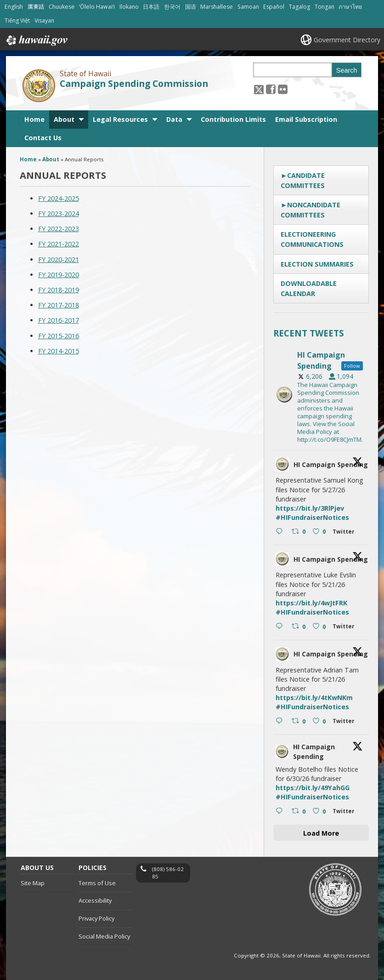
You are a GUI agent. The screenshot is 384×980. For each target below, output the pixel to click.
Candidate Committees (303, 180)
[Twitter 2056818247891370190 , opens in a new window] (345, 628)
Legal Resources (120, 119)
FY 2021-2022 (59, 244)
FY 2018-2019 (59, 290)
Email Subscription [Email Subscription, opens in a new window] (306, 119)
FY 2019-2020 (59, 275)
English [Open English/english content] (14, 7)
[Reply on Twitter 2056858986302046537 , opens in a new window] (281, 532)
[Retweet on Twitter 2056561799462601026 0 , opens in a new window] (300, 812)
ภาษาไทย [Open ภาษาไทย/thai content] (350, 7)
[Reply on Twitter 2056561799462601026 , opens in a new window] (281, 812)
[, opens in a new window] (271, 89)
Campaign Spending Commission (134, 84)
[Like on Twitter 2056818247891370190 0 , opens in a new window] (320, 627)
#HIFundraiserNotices (312, 517)
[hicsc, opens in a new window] (321, 394)
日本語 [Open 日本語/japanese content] (151, 7)
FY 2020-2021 (59, 259)
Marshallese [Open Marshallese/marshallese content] (217, 7)
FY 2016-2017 (59, 320)
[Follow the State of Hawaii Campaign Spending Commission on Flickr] (283, 89)
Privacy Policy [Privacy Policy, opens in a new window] (96, 918)
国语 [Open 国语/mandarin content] (191, 7)
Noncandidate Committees (311, 210)
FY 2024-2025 (59, 198)
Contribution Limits (233, 119)
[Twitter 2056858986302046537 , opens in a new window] (345, 533)
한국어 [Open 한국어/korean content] (172, 7)
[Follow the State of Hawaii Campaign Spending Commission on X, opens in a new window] (259, 89)
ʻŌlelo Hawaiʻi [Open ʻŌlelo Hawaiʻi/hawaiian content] (97, 7)
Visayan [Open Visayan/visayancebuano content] (44, 20)
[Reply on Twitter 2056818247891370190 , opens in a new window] (281, 627)
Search (347, 70)
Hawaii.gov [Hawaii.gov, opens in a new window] (36, 40)
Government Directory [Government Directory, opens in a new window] (347, 40)
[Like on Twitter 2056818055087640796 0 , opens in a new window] (320, 722)
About (64, 119)
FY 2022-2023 (59, 229)
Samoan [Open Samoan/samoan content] (248, 7)
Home (34, 119)
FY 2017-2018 (59, 305)
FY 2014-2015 (59, 351)
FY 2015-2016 (59, 336)
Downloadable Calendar (309, 288)
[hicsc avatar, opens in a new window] (282, 464)
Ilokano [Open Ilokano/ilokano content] (129, 7)
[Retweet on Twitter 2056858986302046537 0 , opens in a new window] (300, 532)
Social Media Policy (104, 936)
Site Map (33, 883)
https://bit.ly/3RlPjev (310, 508)
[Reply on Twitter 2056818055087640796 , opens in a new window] (281, 722)
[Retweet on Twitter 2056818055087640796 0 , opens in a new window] (300, 722)
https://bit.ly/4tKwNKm (314, 698)
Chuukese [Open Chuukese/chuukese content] (62, 7)
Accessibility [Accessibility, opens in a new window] (95, 901)
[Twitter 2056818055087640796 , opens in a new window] (345, 722)
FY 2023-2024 (59, 214)
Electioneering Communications (312, 239)
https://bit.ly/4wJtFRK (311, 603)
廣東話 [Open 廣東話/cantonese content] (36, 7)
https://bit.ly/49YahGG (313, 788)
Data (174, 119)
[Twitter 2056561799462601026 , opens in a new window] (345, 812)
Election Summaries (317, 264)
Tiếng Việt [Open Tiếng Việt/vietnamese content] (17, 20)
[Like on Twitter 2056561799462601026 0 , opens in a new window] (320, 812)
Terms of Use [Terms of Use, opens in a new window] (97, 883)
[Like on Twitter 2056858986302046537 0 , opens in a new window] (320, 532)
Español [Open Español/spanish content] (274, 7)
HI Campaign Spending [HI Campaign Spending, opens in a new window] (331, 464)
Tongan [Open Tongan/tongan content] (325, 7)
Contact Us (43, 138)
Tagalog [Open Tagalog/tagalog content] (299, 7)
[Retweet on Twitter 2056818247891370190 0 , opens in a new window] (300, 627)
